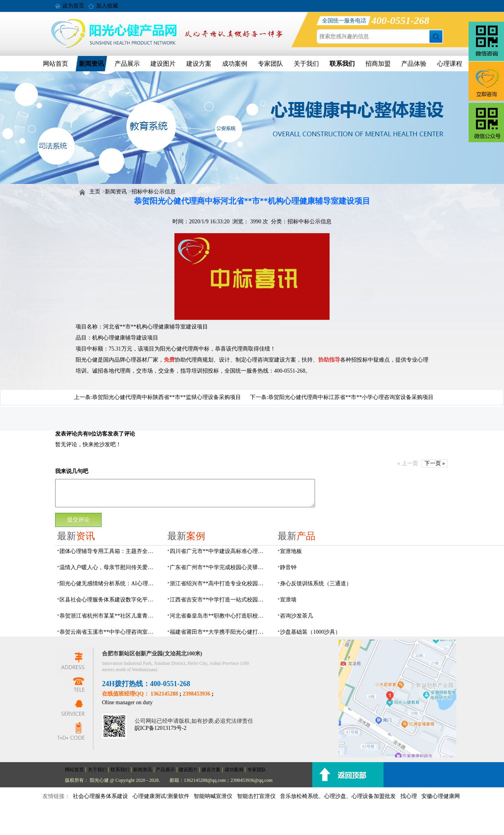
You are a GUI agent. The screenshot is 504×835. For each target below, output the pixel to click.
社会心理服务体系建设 (100, 796)
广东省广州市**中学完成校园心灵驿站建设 (219, 567)
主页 (95, 192)
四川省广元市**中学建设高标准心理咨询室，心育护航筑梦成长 (219, 551)
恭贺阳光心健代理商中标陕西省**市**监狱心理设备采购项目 (167, 397)
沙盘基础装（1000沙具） (310, 632)
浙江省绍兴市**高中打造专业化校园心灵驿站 (219, 584)
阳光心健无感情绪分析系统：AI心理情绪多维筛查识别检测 (109, 584)
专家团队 (271, 64)
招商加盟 (378, 64)
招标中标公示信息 (154, 192)
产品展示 (127, 64)
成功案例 (235, 64)
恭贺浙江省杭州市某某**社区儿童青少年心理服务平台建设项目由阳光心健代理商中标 (109, 616)
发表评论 (66, 434)
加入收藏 (107, 6)
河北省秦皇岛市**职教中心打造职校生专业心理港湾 (219, 616)
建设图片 (163, 64)
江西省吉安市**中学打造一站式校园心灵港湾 (219, 600)
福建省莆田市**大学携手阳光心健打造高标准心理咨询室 (219, 632)
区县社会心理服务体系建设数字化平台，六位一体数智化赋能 (109, 600)
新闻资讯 (91, 64)
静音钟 (288, 567)
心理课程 (450, 64)
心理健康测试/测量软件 (161, 796)
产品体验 (414, 64)
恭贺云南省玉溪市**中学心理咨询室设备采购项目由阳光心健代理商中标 (109, 632)
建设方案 (199, 64)
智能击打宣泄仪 (256, 796)
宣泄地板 (291, 551)
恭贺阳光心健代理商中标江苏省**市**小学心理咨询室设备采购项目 (351, 397)
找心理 (409, 796)
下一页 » (435, 463)
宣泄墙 (288, 600)
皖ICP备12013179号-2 (160, 728)
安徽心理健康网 (441, 796)
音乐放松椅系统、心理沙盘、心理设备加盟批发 (338, 796)
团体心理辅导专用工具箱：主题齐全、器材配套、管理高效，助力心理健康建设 (109, 551)
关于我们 (306, 64)
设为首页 (73, 6)
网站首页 (56, 64)
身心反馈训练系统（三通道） (316, 584)
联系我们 (342, 64)
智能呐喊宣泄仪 (213, 796)
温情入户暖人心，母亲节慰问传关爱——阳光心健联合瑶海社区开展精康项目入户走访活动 (109, 567)
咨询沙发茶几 (296, 616)
